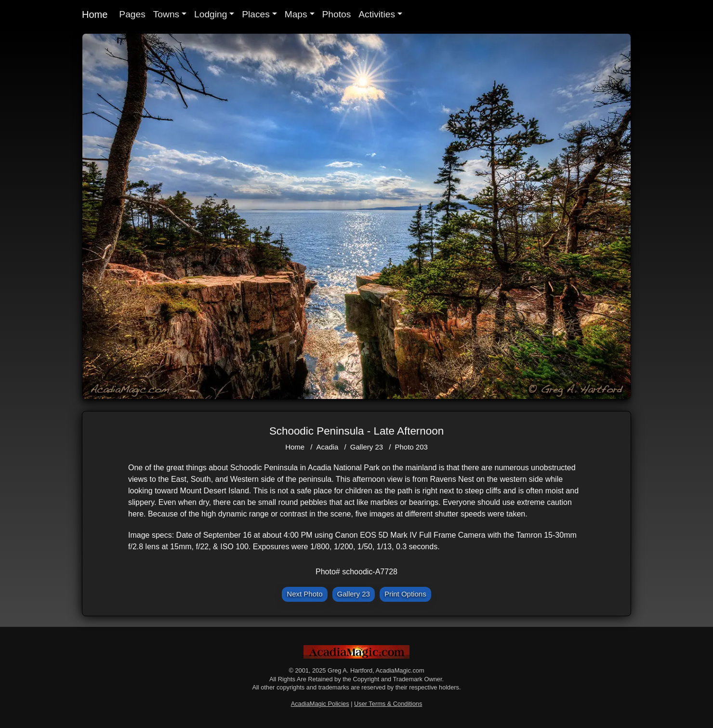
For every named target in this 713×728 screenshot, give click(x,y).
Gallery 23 (367, 447)
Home (95, 14)
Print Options (405, 594)
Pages (132, 14)
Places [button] (256, 14)
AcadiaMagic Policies (320, 704)
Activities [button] (377, 14)
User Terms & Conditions (388, 704)
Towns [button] (166, 14)
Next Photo (304, 594)
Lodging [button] (211, 14)
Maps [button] (296, 14)
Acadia (328, 447)
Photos (337, 14)
